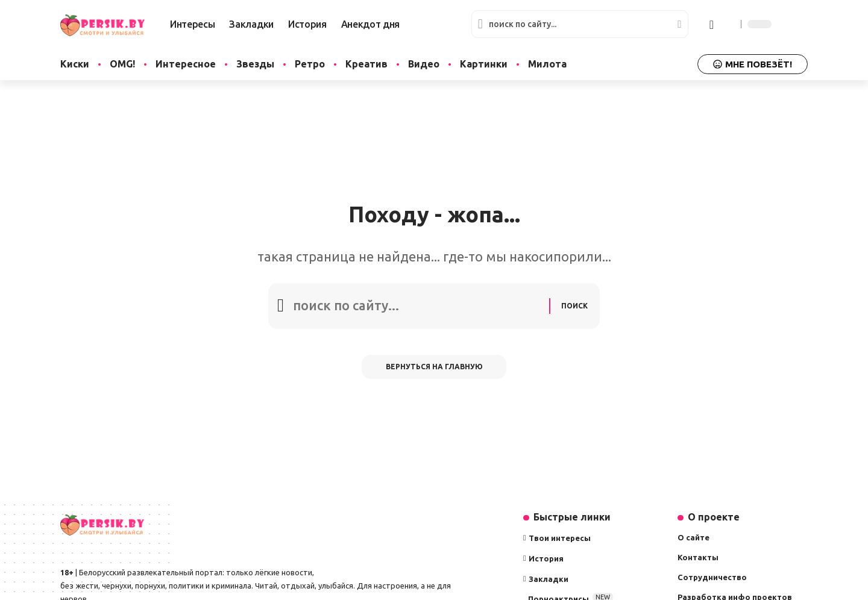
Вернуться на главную (434, 367)
